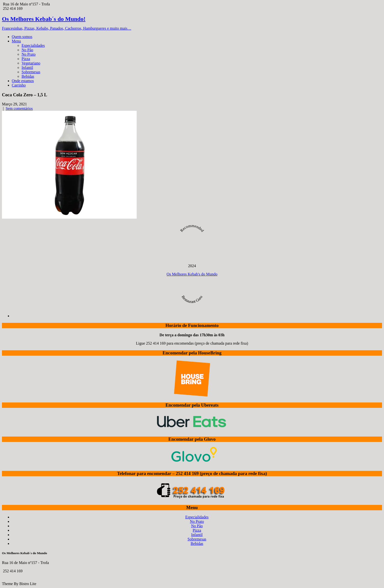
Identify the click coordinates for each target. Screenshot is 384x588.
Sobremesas (31, 72)
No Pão (27, 50)
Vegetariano (31, 63)
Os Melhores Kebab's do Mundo (192, 274)
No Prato (29, 54)
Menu (16, 41)
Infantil (27, 68)
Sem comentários (19, 108)
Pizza (26, 59)
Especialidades (33, 45)
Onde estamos (23, 81)
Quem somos (22, 37)
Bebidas (28, 76)
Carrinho (19, 85)
